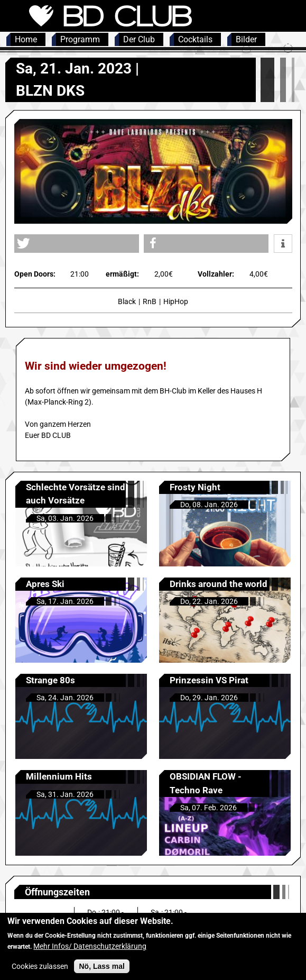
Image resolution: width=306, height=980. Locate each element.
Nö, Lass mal (101, 973)
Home (26, 39)
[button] (77, 244)
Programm (80, 39)
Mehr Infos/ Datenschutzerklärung (90, 952)
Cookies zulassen (40, 973)
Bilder (246, 39)
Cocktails (195, 39)
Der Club (139, 39)
